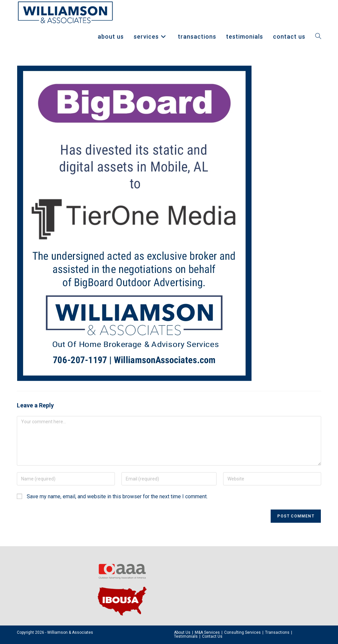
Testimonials (186, 636)
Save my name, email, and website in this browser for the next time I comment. (117, 496)
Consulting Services (242, 632)
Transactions (277, 632)
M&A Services (207, 632)
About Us (182, 632)
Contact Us (212, 636)
